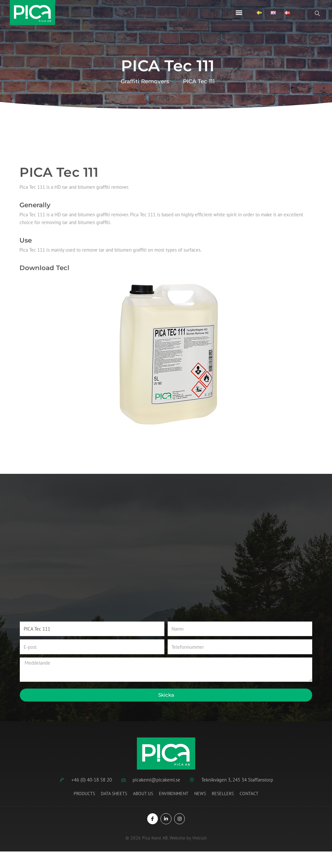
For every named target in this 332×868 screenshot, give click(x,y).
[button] (239, 12)
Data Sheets (114, 794)
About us (143, 794)
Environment (174, 794)
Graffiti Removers (145, 81)
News (200, 794)
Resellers (223, 794)
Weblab (200, 838)
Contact (249, 794)
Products (84, 794)
